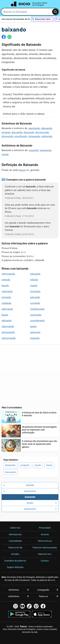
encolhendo (21, 136)
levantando (46, 150)
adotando (7, 321)
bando (5, 315)
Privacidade (45, 528)
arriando (6, 132)
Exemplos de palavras (15, 561)
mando (34, 286)
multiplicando (37, 309)
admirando (7, 309)
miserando (36, 315)
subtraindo (47, 136)
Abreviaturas (15, 534)
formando (35, 291)
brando (5, 286)
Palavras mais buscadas (45, 548)
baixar (22, 170)
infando (34, 280)
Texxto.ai (43, 596)
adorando (35, 297)
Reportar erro (45, 554)
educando (35, 274)
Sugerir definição (15, 567)
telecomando (9, 338)
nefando (6, 280)
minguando (34, 136)
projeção (25, 465)
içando (5, 154)
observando (8, 326)
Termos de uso (45, 541)
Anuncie (45, 534)
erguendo (34, 150)
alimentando (8, 332)
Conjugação (43, 590)
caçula (38, 465)
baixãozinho (40, 509)
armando (6, 297)
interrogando (8, 274)
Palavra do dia (15, 548)
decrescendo (42, 132)
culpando (6, 303)
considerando (37, 321)
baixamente (20, 491)
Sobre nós (15, 528)
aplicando (35, 332)
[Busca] (55, 12)
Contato (45, 561)
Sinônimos (14, 590)
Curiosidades (15, 541)
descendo (29, 132)
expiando (35, 338)
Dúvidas (15, 554)
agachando (34, 128)
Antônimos (14, 596)
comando (35, 303)
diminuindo (8, 136)
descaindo (17, 132)
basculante (10, 472)
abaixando (47, 128)
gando (33, 326)
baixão (42, 503)
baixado (19, 485)
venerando (7, 291)
